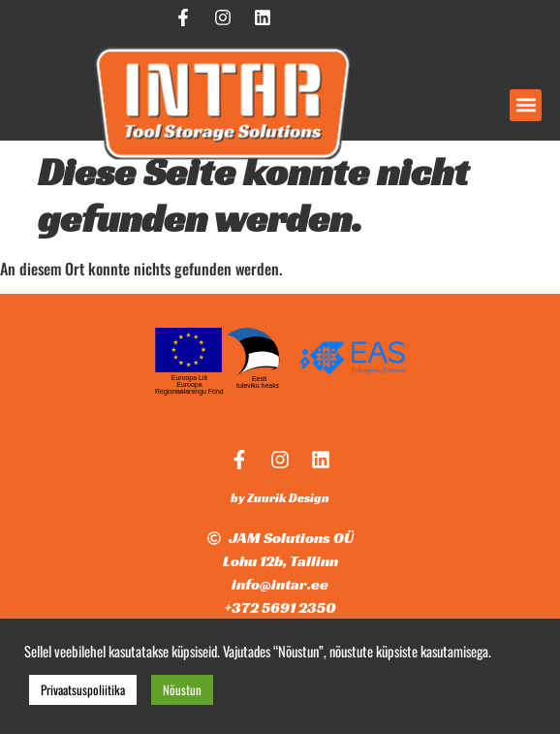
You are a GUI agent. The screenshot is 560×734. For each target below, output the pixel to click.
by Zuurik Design (280, 498)
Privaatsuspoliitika (83, 689)
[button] (526, 105)
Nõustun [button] (182, 689)
